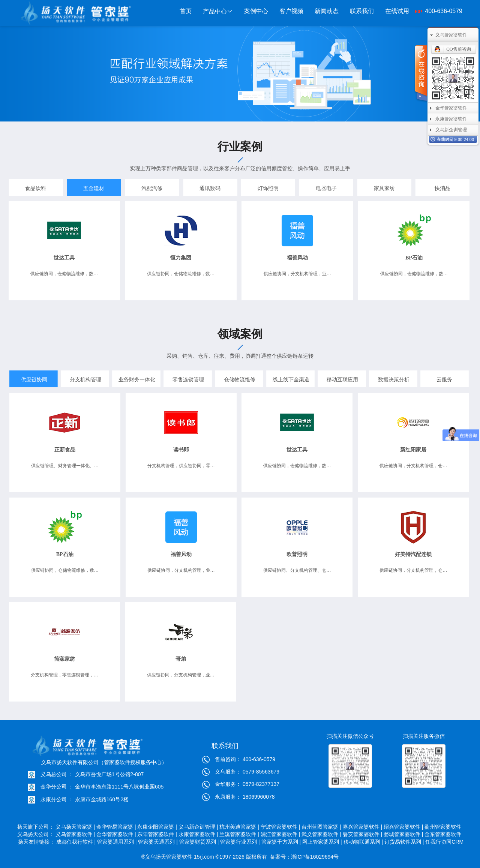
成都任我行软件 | (76, 842)
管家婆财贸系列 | (199, 842)
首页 (186, 11)
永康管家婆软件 (451, 119)
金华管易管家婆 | (116, 827)
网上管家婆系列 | (322, 842)
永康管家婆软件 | (198, 834)
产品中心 (218, 11)
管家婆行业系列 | (240, 842)
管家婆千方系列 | (281, 842)
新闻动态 (327, 11)
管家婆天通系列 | (158, 842)
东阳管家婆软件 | (157, 834)
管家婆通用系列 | (117, 842)
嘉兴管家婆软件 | (363, 827)
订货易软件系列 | (404, 842)
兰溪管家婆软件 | (239, 834)
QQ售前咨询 (458, 49)
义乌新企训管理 (451, 130)
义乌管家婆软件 (451, 35)
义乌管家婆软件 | (75, 834)
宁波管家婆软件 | (280, 827)
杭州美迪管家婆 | (239, 827)
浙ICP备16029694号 (315, 857)
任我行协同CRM (444, 842)
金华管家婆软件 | (116, 834)
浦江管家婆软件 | (280, 834)
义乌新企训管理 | (198, 827)
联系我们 (362, 11)
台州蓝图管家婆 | (321, 827)
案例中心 (256, 11)
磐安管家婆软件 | (363, 834)
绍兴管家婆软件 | (403, 827)
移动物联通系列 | (363, 842)
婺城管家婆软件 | (403, 834)
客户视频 (291, 11)
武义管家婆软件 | (321, 834)
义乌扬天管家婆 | (75, 827)
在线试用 (397, 11)
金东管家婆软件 (444, 834)
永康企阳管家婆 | (157, 827)
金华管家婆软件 (451, 108)
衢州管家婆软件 (444, 827)
